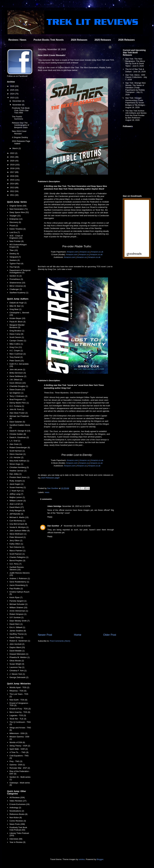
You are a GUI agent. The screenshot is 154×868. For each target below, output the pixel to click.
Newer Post (45, 635)
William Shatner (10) (18, 607)
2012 (13, 191)
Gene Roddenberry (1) (19, 582)
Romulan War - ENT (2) (20, 768)
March (15, 148)
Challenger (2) (16, 289)
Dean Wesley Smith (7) (19, 621)
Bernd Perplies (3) (17, 561)
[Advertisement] (77, 608)
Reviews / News (17, 40)
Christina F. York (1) (18, 671)
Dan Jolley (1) (15, 474)
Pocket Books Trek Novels (49, 40)
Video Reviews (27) (18, 801)
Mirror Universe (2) (18, 286)
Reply (50, 517)
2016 (13, 176)
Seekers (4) (15, 260)
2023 (13, 98)
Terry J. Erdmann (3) (18, 396)
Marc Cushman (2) (18, 354)
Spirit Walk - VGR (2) (19, 749)
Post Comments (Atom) (60, 641)
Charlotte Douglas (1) (19, 386)
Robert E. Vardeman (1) (20, 641)
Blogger (100, 859)
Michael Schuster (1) (18, 604)
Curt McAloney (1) (17, 521)
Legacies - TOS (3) (18, 715)
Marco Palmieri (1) (17, 551)
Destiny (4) (14, 254)
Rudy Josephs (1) (17, 481)
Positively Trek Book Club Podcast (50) (18, 829)
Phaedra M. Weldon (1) (20, 657)
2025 (13, 90)
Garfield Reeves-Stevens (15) (17, 568)
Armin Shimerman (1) (19, 611)
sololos (82, 859)
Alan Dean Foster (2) (19, 413)
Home (78, 635)
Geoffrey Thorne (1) (18, 634)
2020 (13, 161)
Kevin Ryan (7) (16, 597)
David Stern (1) (16, 624)
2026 (13, 86)
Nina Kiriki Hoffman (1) (19, 461)
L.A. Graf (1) (15, 441)
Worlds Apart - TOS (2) (19, 687)
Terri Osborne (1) (17, 547)
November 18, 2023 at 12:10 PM (76, 506)
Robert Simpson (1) (18, 614)
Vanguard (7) (15, 257)
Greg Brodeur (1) (17, 331)
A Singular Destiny (20, 137)
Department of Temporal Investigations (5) (20, 271)
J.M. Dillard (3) (16, 380)
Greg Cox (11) (16, 347)
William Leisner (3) (18, 501)
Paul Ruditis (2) (16, 589)
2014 (13, 184)
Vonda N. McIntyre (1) (19, 527)
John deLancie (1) (17, 369)
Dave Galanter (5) (17, 422)
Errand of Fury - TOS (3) (20, 709)
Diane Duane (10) (17, 390)
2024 (13, 94)
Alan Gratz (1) (16, 444)
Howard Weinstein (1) (19, 654)
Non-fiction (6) (16, 817)
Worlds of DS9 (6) (17, 742)
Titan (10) (14, 250)
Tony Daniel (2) (16, 357)
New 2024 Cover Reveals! (19, 132)
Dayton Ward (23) (17, 647)
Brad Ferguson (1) (17, 399)
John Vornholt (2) (17, 644)
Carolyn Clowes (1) (18, 341)
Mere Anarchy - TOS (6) (20, 712)
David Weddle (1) (17, 651)
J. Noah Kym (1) (17, 491)
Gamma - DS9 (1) (17, 765)
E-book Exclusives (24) (19, 804)
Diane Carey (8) (16, 334)
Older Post (110, 635)
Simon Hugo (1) (16, 464)
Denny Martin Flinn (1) (19, 403)
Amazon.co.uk (97, 252)
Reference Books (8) (18, 814)
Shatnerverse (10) (17, 283)
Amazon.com (72, 252)
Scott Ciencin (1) (17, 337)
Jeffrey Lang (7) (16, 494)
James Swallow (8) (18, 631)
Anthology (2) (15, 808)
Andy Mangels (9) (17, 511)
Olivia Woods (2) (17, 661)
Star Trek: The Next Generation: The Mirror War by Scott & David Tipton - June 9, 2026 (135, 62)
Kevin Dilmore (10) (18, 383)
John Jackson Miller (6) (20, 531)
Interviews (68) (16, 839)
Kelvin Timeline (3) (18, 229)
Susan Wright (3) (17, 664)
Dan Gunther (53, 526)
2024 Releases (79, 40)
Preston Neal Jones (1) (19, 477)
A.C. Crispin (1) (16, 351)
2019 (13, 165)
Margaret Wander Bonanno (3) (17, 326)
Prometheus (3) (16, 279)
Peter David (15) (17, 361)
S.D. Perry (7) (15, 564)
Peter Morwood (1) (18, 537)
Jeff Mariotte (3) (16, 514)
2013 (13, 187)
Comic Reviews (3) (18, 821)
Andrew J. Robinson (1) (20, 578)
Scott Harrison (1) (17, 451)
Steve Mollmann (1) (18, 534)
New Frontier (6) (17, 241)
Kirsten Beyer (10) (17, 318)
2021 (13, 157)
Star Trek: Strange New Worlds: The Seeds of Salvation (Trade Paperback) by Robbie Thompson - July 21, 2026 (135, 89)
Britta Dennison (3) (18, 373)
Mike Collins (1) (16, 344)
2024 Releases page (50, 478)
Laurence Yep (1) (17, 667)
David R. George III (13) (20, 431)
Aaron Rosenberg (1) (19, 585)
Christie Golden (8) (18, 434)
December (17, 101)
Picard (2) (14, 226)
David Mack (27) (17, 507)
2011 (13, 195)
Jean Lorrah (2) (16, 504)
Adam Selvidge (54, 506)
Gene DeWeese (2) (18, 376)
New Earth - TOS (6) (18, 700)
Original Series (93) (18, 206)
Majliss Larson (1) (17, 497)
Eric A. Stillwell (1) (17, 627)
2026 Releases (126, 40)
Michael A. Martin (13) (19, 517)
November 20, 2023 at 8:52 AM (77, 526)
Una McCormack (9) (18, 524)
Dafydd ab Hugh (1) (18, 303)
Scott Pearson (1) (17, 554)
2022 (13, 153)
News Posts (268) (17, 824)
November (17, 105)
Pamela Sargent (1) (18, 601)
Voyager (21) (15, 216)
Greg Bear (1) (15, 309)
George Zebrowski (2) (19, 677)
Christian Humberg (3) (19, 467)
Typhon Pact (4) (16, 264)
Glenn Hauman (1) (18, 454)
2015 (13, 180)
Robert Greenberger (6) (20, 447)
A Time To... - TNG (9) (19, 752)
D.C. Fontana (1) (17, 406)
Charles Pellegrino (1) (19, 557)
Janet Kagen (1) (16, 484)
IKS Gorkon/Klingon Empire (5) (18, 246)
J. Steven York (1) (17, 674)
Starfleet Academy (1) (19, 293)
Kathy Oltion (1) (16, 544)
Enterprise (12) (16, 219)
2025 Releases (103, 40)
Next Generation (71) (19, 209)
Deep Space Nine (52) (19, 212)
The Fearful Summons (17, 118)
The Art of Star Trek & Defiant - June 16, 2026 (135, 70)
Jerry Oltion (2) (16, 541)
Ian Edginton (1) (16, 393)
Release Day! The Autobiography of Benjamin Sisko (20, 125)
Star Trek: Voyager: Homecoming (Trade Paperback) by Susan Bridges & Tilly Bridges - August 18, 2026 (136, 103)
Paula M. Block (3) (17, 322)
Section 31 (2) (16, 276)
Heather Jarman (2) (18, 471)
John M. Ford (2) (17, 409)
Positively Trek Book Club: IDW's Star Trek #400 (21, 110)
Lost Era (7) (15, 232)
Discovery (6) (15, 222)
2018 (13, 168)
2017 (13, 172)
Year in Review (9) (17, 842)
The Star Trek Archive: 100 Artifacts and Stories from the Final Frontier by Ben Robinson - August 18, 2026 (136, 115)
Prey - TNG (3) (16, 761)
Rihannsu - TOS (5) (18, 691)
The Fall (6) (14, 267)
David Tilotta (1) (16, 637)
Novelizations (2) (17, 811)
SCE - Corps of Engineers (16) (16, 237)
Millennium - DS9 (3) (18, 733)
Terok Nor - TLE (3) (18, 719)
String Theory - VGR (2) (20, 746)
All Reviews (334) (17, 797)
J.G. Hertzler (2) (16, 457)
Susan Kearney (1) (18, 487)
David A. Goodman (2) (19, 437)
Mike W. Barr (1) (17, 306)
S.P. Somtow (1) (16, 617)
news (47, 492)
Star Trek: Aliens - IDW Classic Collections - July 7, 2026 (136, 77)
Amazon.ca (84, 252)
